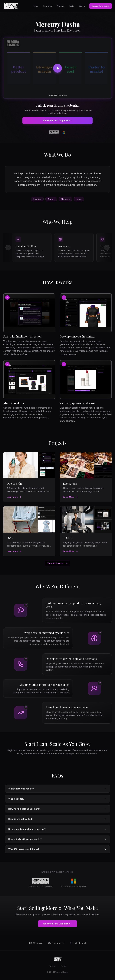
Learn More (14, 497)
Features (48, 6)
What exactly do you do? (58, 789)
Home (36, 6)
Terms (63, 966)
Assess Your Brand (101, 6)
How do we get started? (58, 819)
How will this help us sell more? (58, 809)
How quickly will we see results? (58, 839)
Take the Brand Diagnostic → (58, 121)
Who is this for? (58, 799)
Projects (61, 6)
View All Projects (58, 563)
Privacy (52, 966)
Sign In (82, 6)
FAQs (72, 6)
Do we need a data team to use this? (58, 829)
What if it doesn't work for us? (58, 849)
